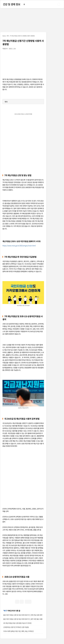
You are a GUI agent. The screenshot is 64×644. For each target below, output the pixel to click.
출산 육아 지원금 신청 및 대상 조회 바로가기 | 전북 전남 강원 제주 (23, 615)
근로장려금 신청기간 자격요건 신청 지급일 (16, 627)
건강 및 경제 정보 (12, 4)
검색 (59, 4)
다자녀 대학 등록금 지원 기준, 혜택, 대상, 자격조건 (18, 631)
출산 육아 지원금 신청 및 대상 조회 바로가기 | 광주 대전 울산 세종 (23, 619)
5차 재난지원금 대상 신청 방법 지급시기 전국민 (17, 623)
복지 (5, 611)
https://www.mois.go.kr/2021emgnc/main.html (19, 246)
